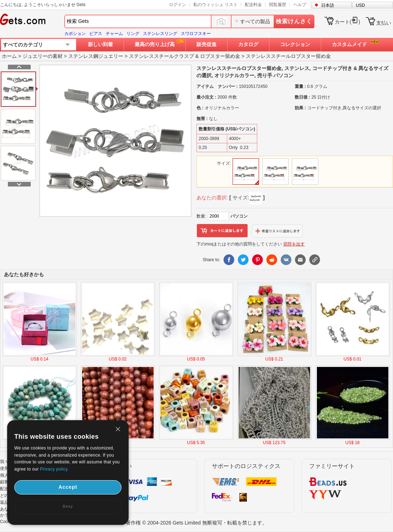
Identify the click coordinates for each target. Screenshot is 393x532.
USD (360, 5)
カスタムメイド (349, 44)
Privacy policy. (54, 469)
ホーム (9, 56)
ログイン (178, 5)
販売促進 (207, 44)
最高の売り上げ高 (155, 44)
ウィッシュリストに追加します (277, 231)
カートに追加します (222, 231)
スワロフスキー (196, 34)
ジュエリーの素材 (43, 56)
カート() (347, 22)
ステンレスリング (160, 34)
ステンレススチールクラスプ (161, 56)
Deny (68, 506)
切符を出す (294, 244)
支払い (384, 23)
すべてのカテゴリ (23, 45)
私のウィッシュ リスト (215, 5)
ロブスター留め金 (220, 56)
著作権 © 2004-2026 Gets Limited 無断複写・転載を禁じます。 (196, 523)
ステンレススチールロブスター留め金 (288, 56)
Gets (23, 19)
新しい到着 (100, 44)
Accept (68, 487)
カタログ (248, 44)
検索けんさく (294, 21)
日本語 (328, 5)
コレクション (295, 44)
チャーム (114, 34)
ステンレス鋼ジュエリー (96, 56)
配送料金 (253, 5)
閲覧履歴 (278, 5)
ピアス (96, 34)
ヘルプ (300, 5)
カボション (75, 34)
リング (133, 34)
